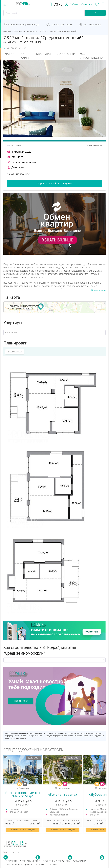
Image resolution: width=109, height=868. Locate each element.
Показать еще (98, 290)
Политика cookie (47, 864)
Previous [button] (3, 794)
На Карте (25, 56)
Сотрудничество (30, 861)
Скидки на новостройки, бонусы (24, 25)
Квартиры (44, 54)
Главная (10, 54)
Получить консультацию (23, 830)
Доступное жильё (92, 25)
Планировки (65, 54)
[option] (23, 795)
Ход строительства (91, 56)
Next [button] (106, 794)
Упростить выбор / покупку (54, 183)
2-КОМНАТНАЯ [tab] (15, 352)
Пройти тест (21, 701)
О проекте (11, 861)
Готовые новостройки (62, 25)
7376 (58, 4)
